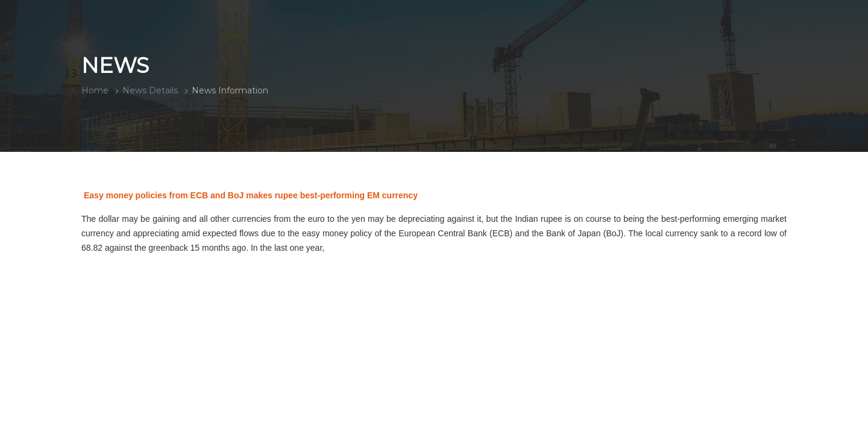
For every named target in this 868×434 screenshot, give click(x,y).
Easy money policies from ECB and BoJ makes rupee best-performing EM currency (251, 195)
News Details (150, 90)
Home (95, 90)
